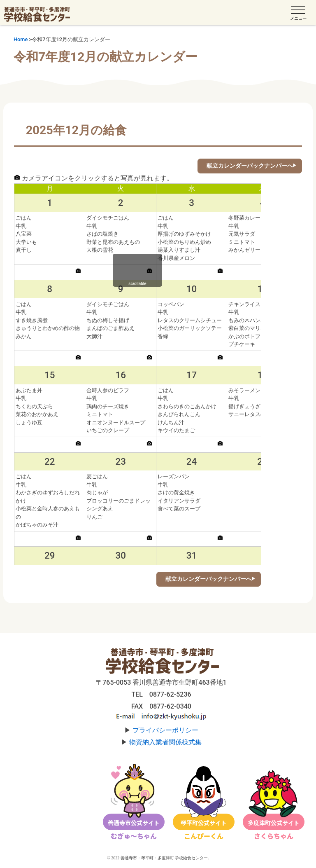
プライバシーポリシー (165, 731)
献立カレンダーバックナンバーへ (250, 166)
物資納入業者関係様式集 (165, 743)
